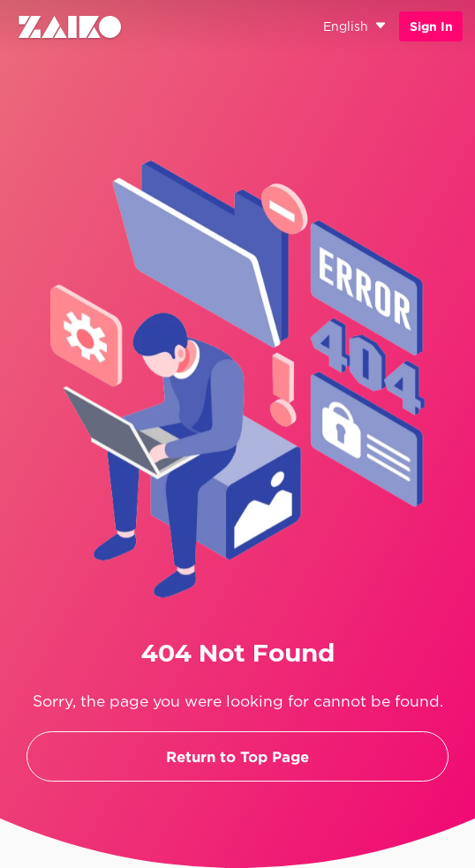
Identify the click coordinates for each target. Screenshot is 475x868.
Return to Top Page (237, 756)
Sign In (431, 26)
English (355, 27)
